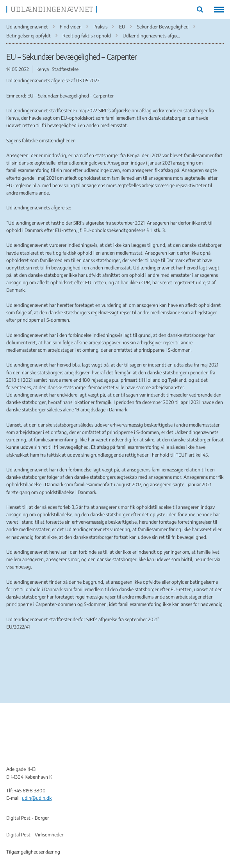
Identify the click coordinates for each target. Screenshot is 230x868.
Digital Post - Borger (28, 818)
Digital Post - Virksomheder (35, 835)
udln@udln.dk (37, 798)
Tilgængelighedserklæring (33, 852)
